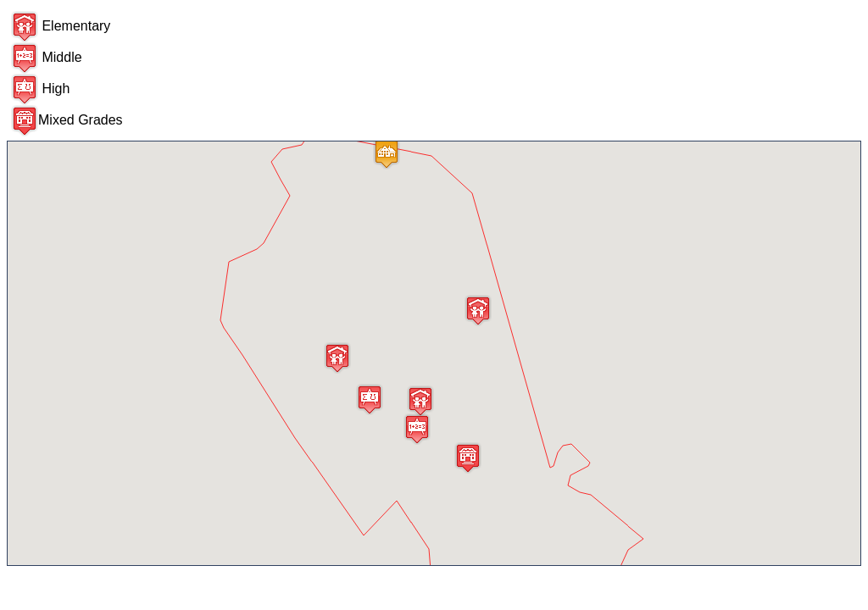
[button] (420, 401)
